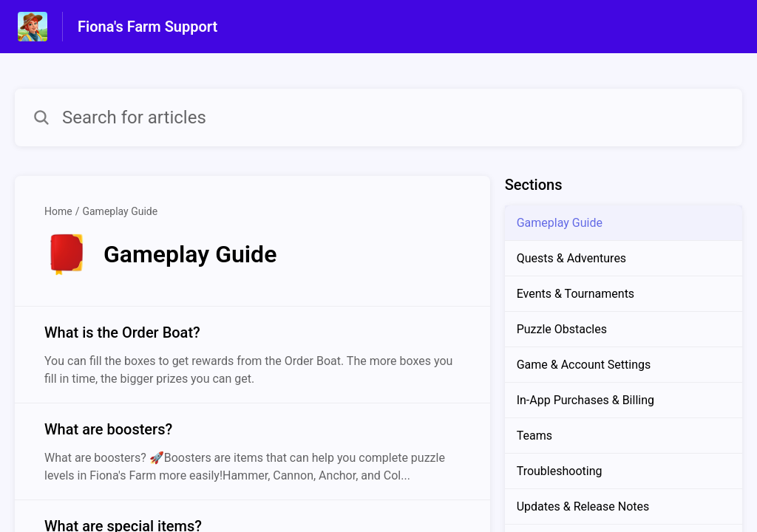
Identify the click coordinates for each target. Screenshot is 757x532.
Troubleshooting (560, 471)
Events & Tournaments (576, 294)
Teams (534, 436)
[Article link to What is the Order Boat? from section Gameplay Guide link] (252, 355)
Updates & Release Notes (583, 507)
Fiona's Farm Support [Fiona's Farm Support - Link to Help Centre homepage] (147, 27)
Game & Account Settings (584, 365)
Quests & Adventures (571, 258)
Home (58, 211)
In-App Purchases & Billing (585, 400)
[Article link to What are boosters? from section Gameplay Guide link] (252, 451)
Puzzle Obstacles (562, 329)
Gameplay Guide (120, 211)
